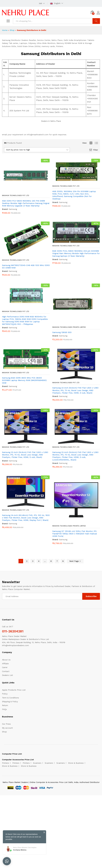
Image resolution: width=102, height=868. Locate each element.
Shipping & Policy (10, 702)
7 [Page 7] (57, 561)
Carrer (5, 667)
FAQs (4, 709)
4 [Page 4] (39, 561)
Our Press (6, 724)
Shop (12, 30)
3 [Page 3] (33, 561)
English (55, 3)
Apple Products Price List (14, 690)
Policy (5, 694)
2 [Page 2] (27, 561)
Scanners (37, 763)
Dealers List (7, 675)
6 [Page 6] (51, 561)
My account (7, 728)
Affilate (5, 664)
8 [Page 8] (63, 561)
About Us (6, 660)
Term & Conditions (10, 698)
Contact (6, 671)
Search (96, 21)
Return (5, 705)
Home (5, 30)
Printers (6, 763)
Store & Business (76, 763)
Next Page (75, 561)
